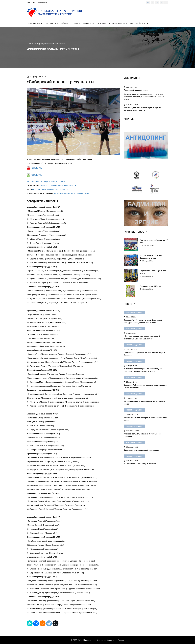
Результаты (88, 23)
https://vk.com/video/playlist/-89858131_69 (58, 185)
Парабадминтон (118, 23)
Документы (51, 23)
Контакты (31, 2)
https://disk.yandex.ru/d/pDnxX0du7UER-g (72, 193)
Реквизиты (43, 2)
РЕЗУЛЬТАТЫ (37, 168)
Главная (30, 44)
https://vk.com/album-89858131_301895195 (51, 189)
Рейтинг (65, 23)
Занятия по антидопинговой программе (141, 450)
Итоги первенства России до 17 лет (154, 241)
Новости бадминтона (56, 44)
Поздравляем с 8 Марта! (151, 286)
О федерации (35, 23)
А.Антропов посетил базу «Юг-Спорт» (140, 464)
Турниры (76, 23)
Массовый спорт (139, 23)
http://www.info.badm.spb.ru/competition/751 (46, 181)
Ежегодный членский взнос (136, 90)
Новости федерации (134, 312)
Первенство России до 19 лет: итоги (153, 272)
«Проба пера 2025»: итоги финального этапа (151, 257)
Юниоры (102, 23)
